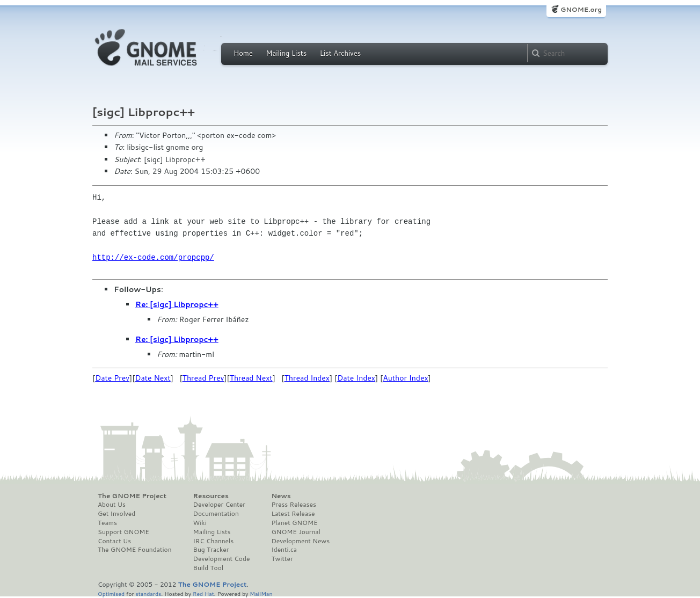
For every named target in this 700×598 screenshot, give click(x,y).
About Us (112, 505)
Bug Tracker (211, 550)
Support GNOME (123, 532)
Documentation (216, 514)
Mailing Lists (286, 53)
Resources (211, 496)
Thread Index (307, 378)
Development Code (222, 559)
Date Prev (112, 378)
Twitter (282, 559)
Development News (300, 541)
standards (148, 593)
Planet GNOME (294, 523)
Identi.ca (284, 550)
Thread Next (251, 378)
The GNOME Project (132, 496)
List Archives (340, 53)
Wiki (200, 523)
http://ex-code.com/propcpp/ (153, 257)
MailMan (261, 593)
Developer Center (219, 505)
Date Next (152, 378)
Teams (107, 523)
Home (243, 53)
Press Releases (293, 505)
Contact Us (114, 541)
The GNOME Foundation (135, 550)
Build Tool (208, 568)
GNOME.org (581, 9)
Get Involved (116, 514)
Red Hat (203, 593)
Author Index (405, 378)
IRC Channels (214, 541)
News (281, 496)
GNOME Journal (296, 532)
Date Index (356, 378)
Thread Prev (203, 378)
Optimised (111, 593)
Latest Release (293, 514)
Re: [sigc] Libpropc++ (177, 304)
